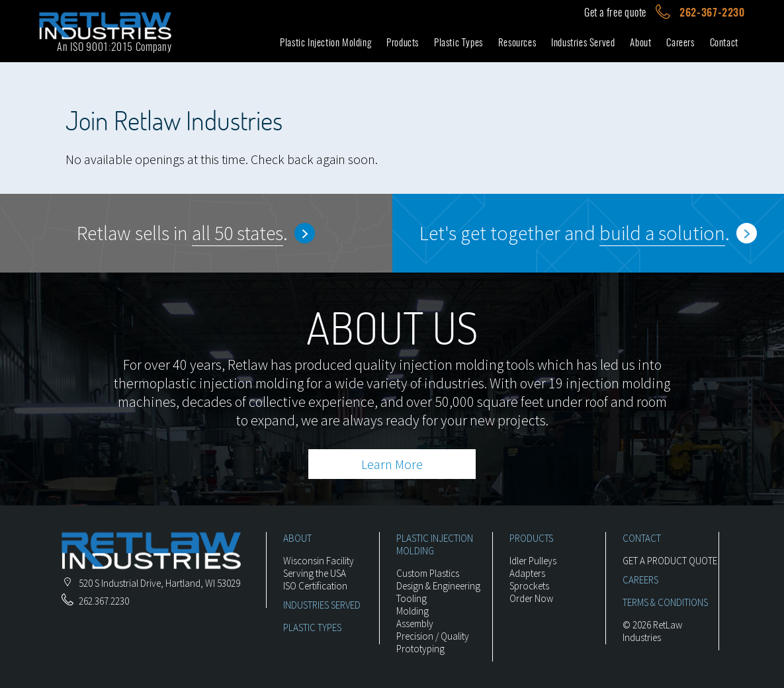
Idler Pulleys (533, 561)
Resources (517, 42)
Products (403, 42)
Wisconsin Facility (319, 561)
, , (151, 583)
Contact (724, 42)
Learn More (392, 464)
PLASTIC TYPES (312, 627)
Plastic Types (458, 42)
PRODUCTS (531, 538)
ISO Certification (315, 586)
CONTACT (642, 538)
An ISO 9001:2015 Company (114, 47)
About (640, 42)
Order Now (531, 598)
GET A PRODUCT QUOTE (670, 561)
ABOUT (297, 538)
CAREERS (640, 580)
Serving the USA (315, 573)
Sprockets (529, 586)
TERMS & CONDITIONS (665, 602)
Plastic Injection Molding (326, 42)
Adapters (527, 573)
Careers (680, 42)
